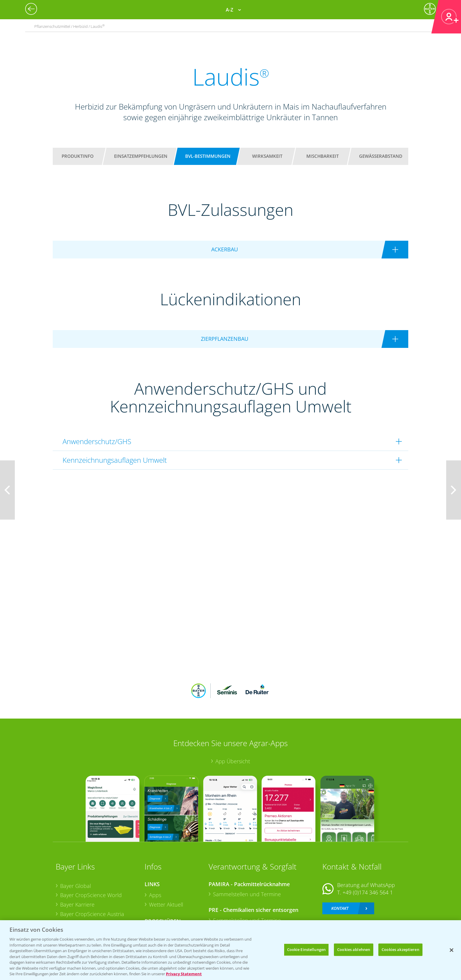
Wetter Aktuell (166, 866)
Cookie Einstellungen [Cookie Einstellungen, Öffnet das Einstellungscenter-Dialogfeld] (306, 950)
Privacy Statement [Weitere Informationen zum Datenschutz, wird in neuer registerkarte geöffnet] (184, 974)
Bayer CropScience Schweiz (93, 884)
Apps (155, 856)
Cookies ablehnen (354, 950)
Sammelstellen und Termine (247, 855)
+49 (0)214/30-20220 (367, 895)
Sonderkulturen (168, 912)
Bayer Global (76, 847)
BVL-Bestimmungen (208, 156)
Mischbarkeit (322, 156)
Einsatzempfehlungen (141, 156)
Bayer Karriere (77, 866)
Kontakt (340, 869)
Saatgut (158, 903)
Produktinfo (78, 156)
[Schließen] (452, 950)
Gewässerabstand (381, 156)
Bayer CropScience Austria (92, 875)
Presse (68, 894)
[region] (230, 950)
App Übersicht (233, 722)
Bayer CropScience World (91, 856)
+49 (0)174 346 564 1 (368, 854)
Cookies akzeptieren (400, 950)
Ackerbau (161, 893)
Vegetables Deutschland (89, 903)
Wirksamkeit (267, 156)
